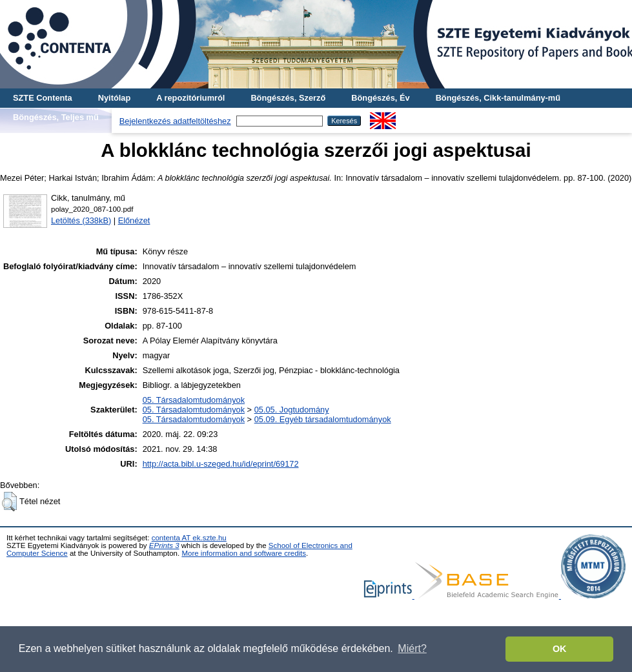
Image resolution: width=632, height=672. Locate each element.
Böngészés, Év (380, 98)
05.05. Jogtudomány (292, 410)
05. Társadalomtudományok (194, 400)
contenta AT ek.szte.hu (189, 538)
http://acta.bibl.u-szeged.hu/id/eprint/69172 (221, 464)
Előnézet (134, 220)
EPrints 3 (164, 545)
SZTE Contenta (43, 98)
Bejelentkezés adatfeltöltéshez (175, 121)
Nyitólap (114, 98)
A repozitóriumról (190, 98)
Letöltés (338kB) (81, 220)
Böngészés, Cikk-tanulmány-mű (498, 98)
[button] (9, 502)
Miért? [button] (412, 648)
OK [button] (560, 649)
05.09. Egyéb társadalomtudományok (323, 419)
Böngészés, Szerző (288, 98)
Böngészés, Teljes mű (56, 117)
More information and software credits (244, 553)
